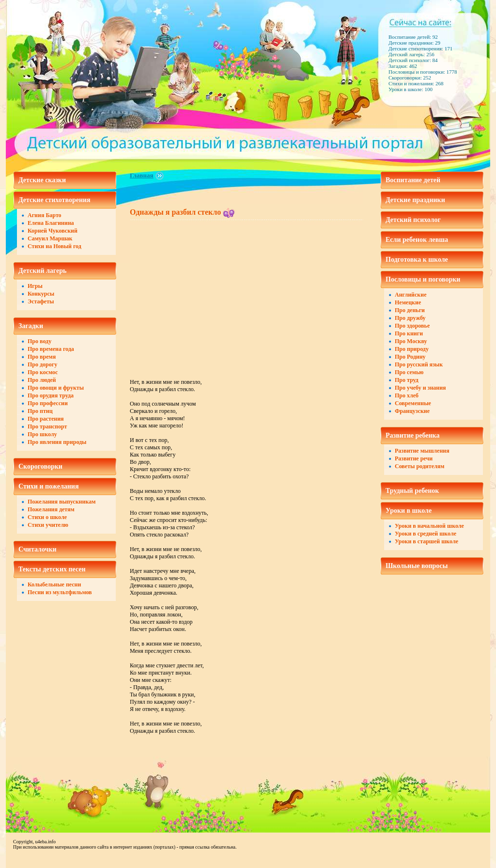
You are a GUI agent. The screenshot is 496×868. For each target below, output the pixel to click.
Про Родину (410, 357)
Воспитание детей (413, 180)
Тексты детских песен (52, 569)
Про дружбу (410, 318)
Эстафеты (41, 301)
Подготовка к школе (417, 260)
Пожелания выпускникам (62, 502)
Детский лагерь (42, 271)
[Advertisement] (211, 293)
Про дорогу (42, 364)
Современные (413, 403)
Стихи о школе (47, 517)
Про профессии (48, 403)
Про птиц (40, 411)
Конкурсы (41, 294)
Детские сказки (42, 180)
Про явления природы (57, 442)
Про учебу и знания (420, 388)
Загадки (31, 326)
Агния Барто (45, 215)
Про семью (409, 372)
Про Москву (411, 341)
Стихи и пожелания (48, 486)
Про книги (409, 333)
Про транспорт (47, 426)
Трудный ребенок (412, 491)
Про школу (42, 434)
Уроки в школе (409, 511)
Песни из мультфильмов (60, 592)
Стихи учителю (48, 525)
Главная (142, 175)
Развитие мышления (422, 451)
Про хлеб (407, 395)
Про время (42, 357)
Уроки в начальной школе (429, 526)
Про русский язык (419, 364)
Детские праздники (415, 200)
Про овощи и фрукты (56, 388)
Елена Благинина (51, 223)
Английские (411, 295)
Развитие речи (414, 458)
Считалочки (38, 549)
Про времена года (51, 349)
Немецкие (408, 302)
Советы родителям (419, 466)
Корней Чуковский (53, 231)
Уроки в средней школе (426, 534)
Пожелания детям (51, 509)
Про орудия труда (51, 395)
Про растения (46, 419)
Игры (35, 286)
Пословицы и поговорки (423, 279)
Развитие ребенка (412, 435)
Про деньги (410, 310)
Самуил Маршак (50, 238)
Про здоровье (412, 326)
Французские (412, 411)
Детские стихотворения (54, 200)
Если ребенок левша (417, 240)
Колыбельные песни (54, 584)
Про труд (407, 380)
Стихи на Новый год (54, 246)
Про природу (412, 349)
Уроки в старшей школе (426, 541)
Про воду (39, 341)
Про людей (42, 380)
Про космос (43, 372)
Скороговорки (40, 466)
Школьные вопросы (417, 566)
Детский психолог (413, 220)
